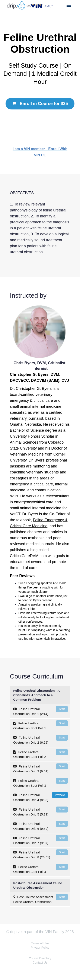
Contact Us (40, 963)
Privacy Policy (40, 948)
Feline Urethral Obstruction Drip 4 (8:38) (41, 797)
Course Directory (40, 958)
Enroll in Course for (40, 103)
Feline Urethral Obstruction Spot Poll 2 (41, 754)
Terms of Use (40, 943)
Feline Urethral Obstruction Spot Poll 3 (41, 783)
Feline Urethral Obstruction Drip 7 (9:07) (41, 840)
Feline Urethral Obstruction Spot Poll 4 (41, 869)
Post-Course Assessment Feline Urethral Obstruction (41, 899)
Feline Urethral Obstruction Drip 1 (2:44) (41, 711)
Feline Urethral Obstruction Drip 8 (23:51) (41, 854)
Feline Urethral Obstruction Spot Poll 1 (41, 725)
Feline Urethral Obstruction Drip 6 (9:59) (41, 826)
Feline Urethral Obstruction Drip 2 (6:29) (41, 739)
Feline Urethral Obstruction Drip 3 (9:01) (41, 768)
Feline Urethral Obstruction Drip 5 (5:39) (41, 811)
